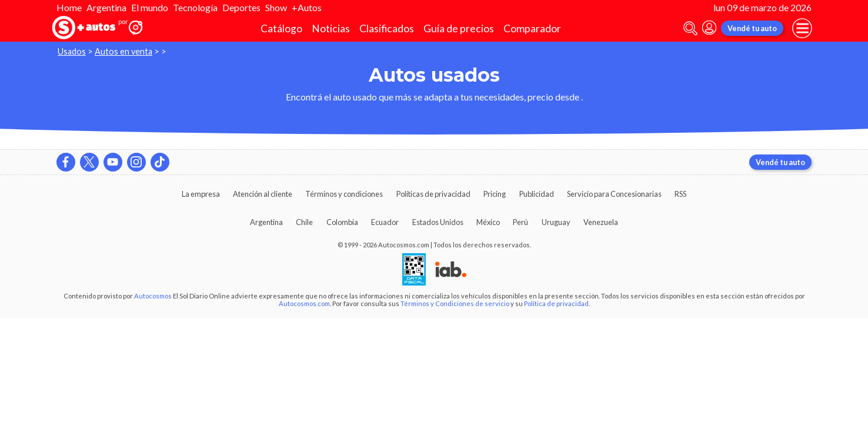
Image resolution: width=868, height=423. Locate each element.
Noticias (331, 28)
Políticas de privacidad (433, 194)
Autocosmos (153, 296)
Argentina (106, 7)
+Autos (307, 7)
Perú (520, 222)
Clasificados (387, 28)
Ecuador (385, 222)
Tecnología (195, 7)
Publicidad (537, 194)
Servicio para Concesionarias (614, 194)
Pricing (495, 194)
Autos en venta (123, 51)
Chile (304, 222)
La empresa (201, 194)
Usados (72, 51)
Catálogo (281, 28)
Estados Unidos (438, 222)
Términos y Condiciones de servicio (455, 303)
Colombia (342, 222)
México (488, 222)
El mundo (150, 7)
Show (276, 7)
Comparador (532, 28)
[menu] (802, 28)
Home (69, 7)
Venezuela (601, 222)
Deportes (241, 7)
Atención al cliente (263, 194)
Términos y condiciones (344, 194)
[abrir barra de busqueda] (690, 28)
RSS (680, 194)
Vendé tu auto (752, 28)
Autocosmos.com (304, 303)
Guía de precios (459, 28)
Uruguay (556, 222)
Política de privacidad (556, 303)
